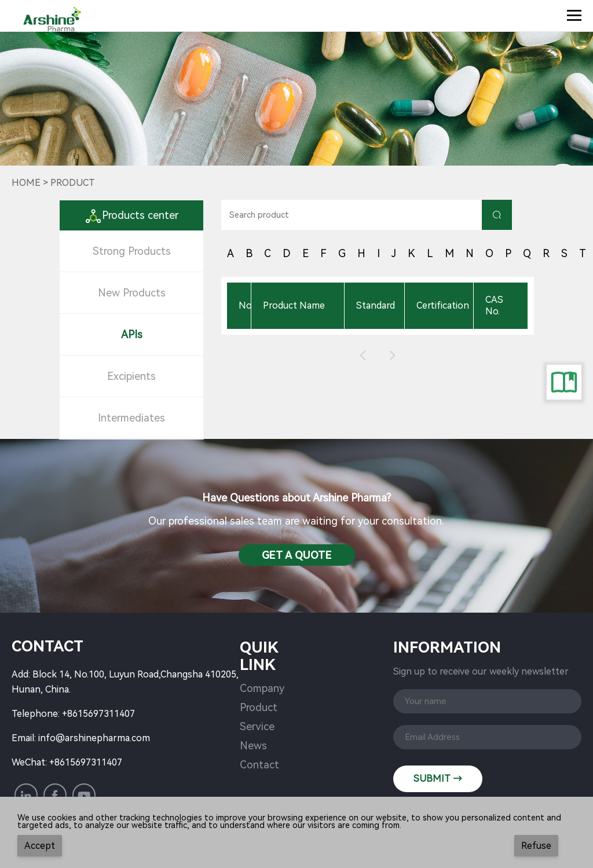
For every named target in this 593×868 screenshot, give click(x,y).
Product (259, 707)
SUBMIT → (438, 779)
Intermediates (131, 418)
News (253, 746)
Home (26, 183)
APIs (132, 334)
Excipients (131, 376)
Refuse (536, 846)
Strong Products (132, 251)
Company (262, 688)
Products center (131, 215)
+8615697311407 (98, 714)
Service (257, 726)
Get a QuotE (297, 555)
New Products (132, 293)
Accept (40, 846)
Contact (259, 765)
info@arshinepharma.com (94, 738)
